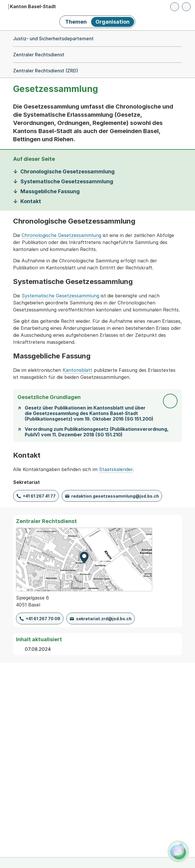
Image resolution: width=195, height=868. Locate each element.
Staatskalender (116, 469)
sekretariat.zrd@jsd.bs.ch (104, 619)
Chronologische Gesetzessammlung (61, 235)
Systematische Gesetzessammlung (60, 296)
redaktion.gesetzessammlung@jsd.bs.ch (115, 496)
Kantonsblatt (77, 370)
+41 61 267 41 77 (39, 496)
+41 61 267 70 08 (43, 619)
